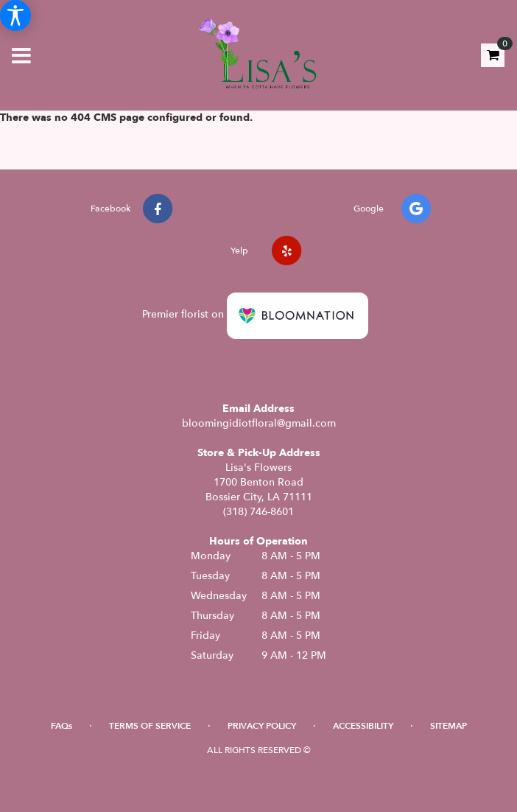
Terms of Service (150, 726)
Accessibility (363, 726)
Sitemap (449, 726)
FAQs (61, 726)
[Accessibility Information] (15, 15)
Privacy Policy (262, 726)
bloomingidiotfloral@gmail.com (259, 423)
